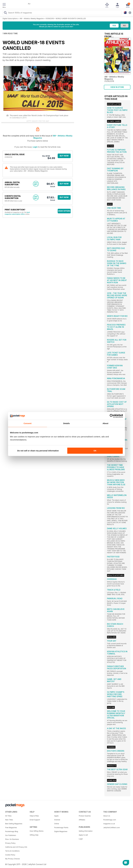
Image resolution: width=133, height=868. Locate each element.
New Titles (9, 820)
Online (57, 824)
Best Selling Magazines (14, 824)
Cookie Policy (10, 855)
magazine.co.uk (109, 824)
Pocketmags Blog (12, 831)
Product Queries (85, 816)
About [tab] (105, 423)
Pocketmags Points (61, 828)
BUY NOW (64, 156)
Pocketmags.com (110, 820)
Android (57, 820)
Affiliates (82, 820)
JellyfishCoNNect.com (112, 828)
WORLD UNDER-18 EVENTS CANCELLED (71, 19)
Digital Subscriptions (10, 19)
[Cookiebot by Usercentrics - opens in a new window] (112, 416)
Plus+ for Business (12, 839)
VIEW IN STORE (117, 87)
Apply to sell (83, 835)
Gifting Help (34, 835)
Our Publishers (11, 835)
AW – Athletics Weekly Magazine (32, 19)
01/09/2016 (50, 19)
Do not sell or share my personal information (38, 451)
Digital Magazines (61, 831)
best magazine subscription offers (17, 213)
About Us (107, 816)
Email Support (35, 820)
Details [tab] (66, 423)
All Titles (8, 816)
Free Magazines (11, 828)
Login (35, 147)
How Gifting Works (37, 831)
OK (95, 451)
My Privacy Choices (13, 859)
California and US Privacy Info (16, 847)
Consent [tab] (28, 423)
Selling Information (86, 831)
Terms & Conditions (12, 851)
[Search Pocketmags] (5, 13)
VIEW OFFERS (64, 211)
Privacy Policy (10, 843)
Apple (56, 816)
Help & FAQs (34, 816)
